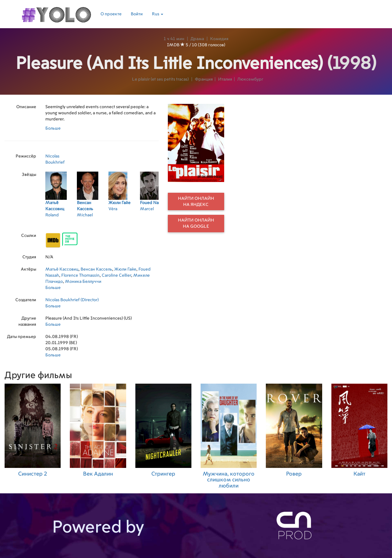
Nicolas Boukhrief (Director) (72, 300)
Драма (197, 39)
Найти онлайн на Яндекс (196, 202)
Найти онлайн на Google (196, 223)
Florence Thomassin (80, 275)
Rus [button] (158, 14)
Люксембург (250, 79)
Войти (137, 14)
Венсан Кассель (96, 269)
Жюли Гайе (125, 269)
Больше (53, 128)
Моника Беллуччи (83, 282)
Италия (225, 79)
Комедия (219, 39)
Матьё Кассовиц (62, 269)
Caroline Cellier (116, 275)
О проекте (111, 14)
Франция (204, 79)
